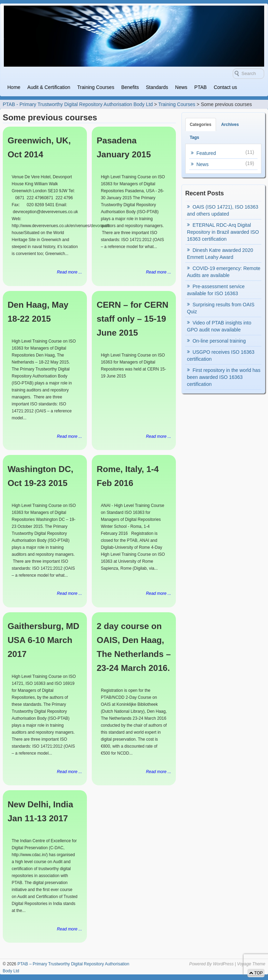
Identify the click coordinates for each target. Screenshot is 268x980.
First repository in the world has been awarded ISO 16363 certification (224, 377)
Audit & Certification (49, 87)
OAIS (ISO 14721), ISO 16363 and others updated (223, 210)
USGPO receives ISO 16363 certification (221, 356)
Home (14, 87)
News (181, 87)
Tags (195, 137)
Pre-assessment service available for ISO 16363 (216, 290)
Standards (157, 87)
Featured (206, 153)
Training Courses (96, 87)
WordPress (223, 964)
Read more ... (69, 272)
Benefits (130, 87)
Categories (201, 125)
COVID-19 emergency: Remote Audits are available (224, 272)
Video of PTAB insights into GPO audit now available (219, 326)
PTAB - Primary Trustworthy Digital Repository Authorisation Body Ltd (78, 104)
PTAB (201, 87)
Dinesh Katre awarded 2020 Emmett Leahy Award (220, 254)
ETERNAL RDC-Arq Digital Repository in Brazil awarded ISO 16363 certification (223, 232)
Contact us (225, 87)
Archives (230, 125)
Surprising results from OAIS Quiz (221, 308)
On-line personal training (219, 341)
